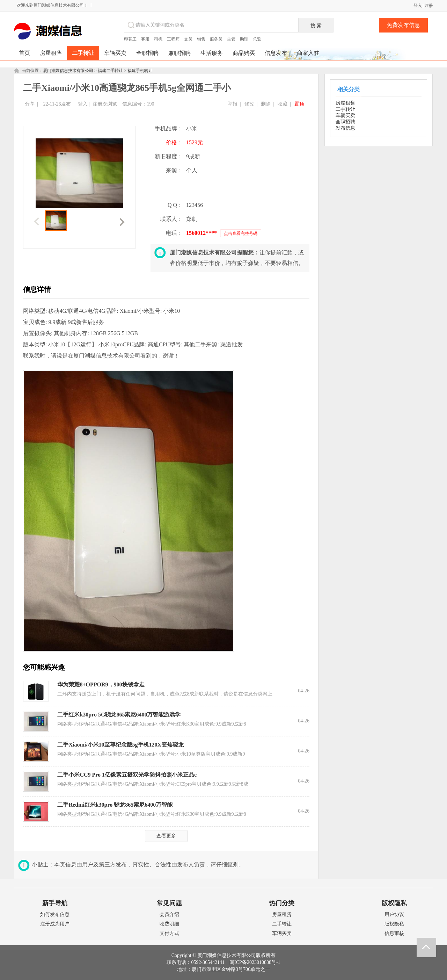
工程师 (173, 39)
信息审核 (394, 933)
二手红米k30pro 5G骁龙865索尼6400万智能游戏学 (119, 715)
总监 (257, 39)
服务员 (216, 39)
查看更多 (166, 836)
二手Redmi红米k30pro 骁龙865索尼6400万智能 (115, 805)
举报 (233, 104)
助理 (244, 39)
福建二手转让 (110, 71)
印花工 (130, 39)
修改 (249, 104)
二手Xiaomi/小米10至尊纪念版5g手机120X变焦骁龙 (120, 745)
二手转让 (345, 109)
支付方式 (169, 933)
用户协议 (394, 914)
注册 (429, 6)
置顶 (299, 104)
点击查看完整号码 (241, 233)
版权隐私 (394, 924)
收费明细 (169, 924)
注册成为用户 (55, 924)
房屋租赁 (282, 914)
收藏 (283, 104)
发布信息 (345, 128)
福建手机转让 (140, 71)
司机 (158, 39)
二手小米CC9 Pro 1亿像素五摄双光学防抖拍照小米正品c (127, 775)
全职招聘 (345, 122)
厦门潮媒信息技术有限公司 (68, 71)
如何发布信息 (55, 914)
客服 (145, 39)
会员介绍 (169, 914)
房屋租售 (345, 103)
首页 (24, 53)
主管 (231, 39)
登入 (418, 6)
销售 (201, 39)
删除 (266, 104)
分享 (30, 104)
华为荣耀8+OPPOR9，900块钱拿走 (101, 684)
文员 (188, 39)
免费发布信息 (403, 25)
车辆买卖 (345, 116)
